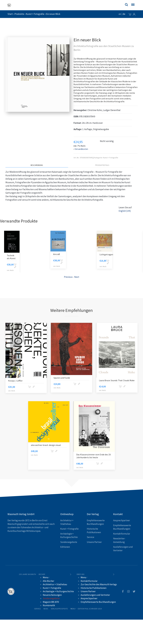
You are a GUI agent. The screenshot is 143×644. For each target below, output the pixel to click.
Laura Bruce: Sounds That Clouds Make (117, 380)
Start (10, 14)
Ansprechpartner (122, 520)
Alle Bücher (48, 581)
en (120, 14)
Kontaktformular (122, 534)
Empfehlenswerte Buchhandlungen (98, 602)
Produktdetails (102, 165)
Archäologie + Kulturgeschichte (58, 591)
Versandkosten (81, 149)
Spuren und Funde (62, 378)
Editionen (65, 547)
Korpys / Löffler (15, 381)
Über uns (81, 574)
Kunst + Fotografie (35, 14)
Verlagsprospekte (59, 609)
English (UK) (125, 211)
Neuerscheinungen (52, 595)
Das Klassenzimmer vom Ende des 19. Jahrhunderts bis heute (94, 456)
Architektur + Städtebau (55, 584)
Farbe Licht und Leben (104, 255)
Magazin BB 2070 (51, 602)
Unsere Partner (94, 542)
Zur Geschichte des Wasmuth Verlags (99, 584)
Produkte (19, 14)
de (124, 14)
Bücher (42, 574)
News (46, 609)
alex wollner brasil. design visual (46, 445)
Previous (68, 277)
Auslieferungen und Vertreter (95, 595)
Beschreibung (37, 165)
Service (91, 537)
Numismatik (49, 605)
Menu (46, 577)
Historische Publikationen (94, 588)
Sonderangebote (69, 542)
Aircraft (10, 254)
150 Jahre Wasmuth (27, 574)
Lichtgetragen (60, 254)
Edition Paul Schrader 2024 (90, 609)
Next (77, 277)
